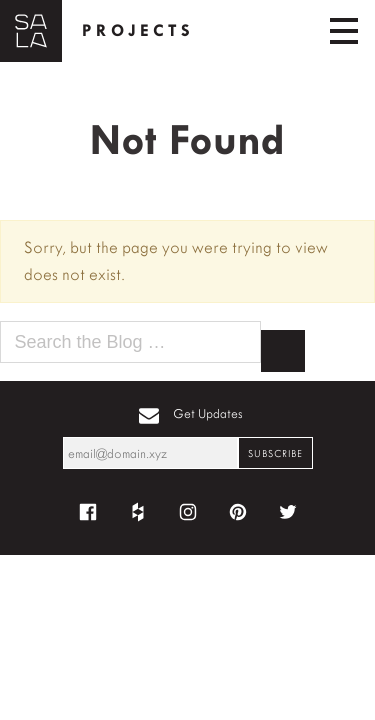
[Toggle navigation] (344, 31)
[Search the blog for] (130, 342)
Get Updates (208, 413)
